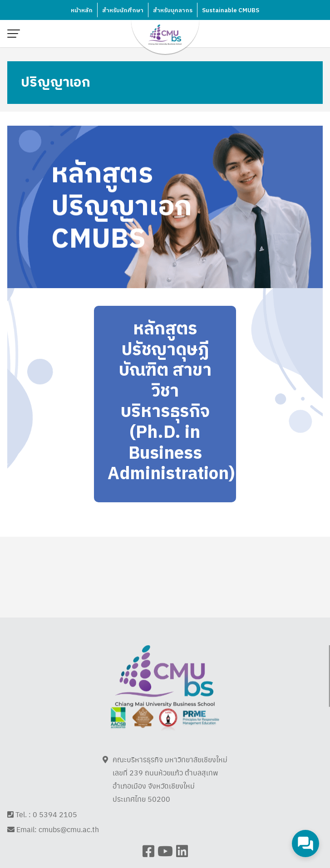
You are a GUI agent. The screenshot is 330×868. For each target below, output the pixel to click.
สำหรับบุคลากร (173, 10)
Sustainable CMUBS (231, 10)
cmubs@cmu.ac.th (69, 840)
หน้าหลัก (82, 10)
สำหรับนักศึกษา (123, 10)
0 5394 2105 (55, 824)
